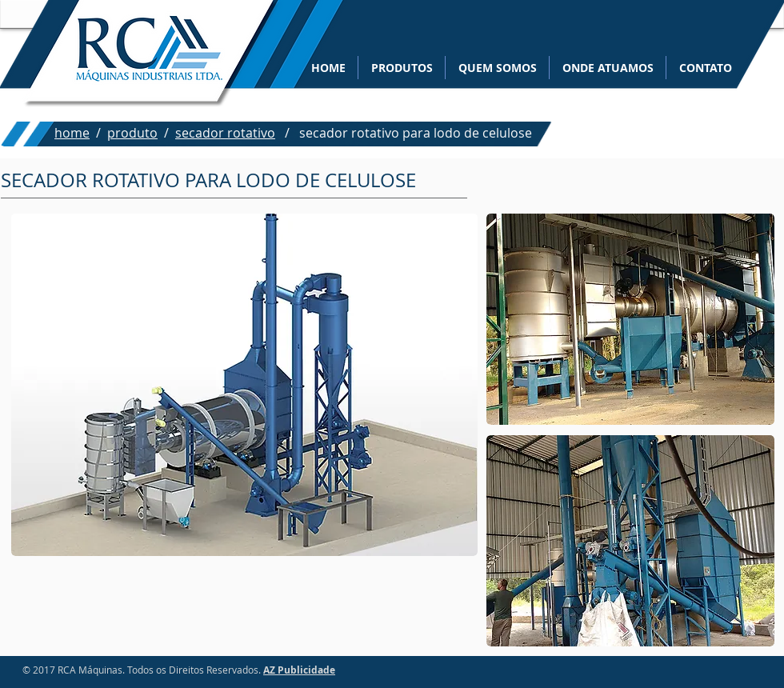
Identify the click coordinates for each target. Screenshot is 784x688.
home (72, 133)
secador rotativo (225, 133)
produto (132, 133)
